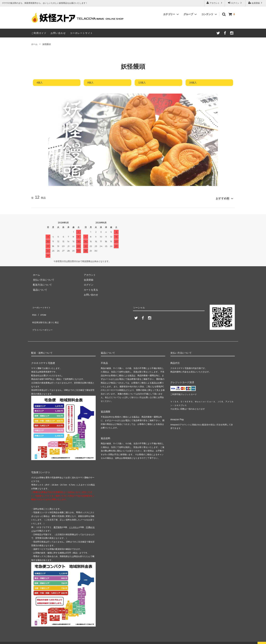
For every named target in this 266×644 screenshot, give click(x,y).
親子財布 (58, 521)
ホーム (34, 44)
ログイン (235, 3)
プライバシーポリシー (43, 320)
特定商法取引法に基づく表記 (47, 315)
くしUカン (74, 521)
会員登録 (256, 3)
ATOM (41, 310)
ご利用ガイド (39, 33)
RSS (34, 310)
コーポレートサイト (81, 33)
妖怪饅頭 (47, 44)
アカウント (215, 3)
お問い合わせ (58, 33)
